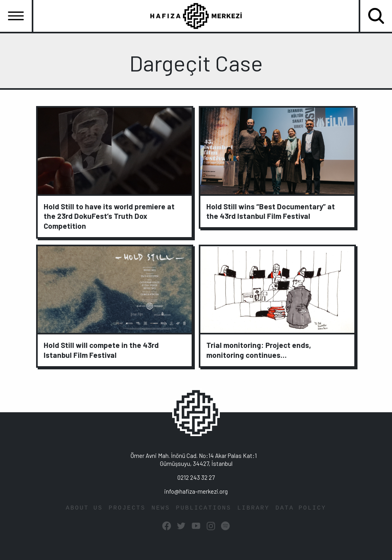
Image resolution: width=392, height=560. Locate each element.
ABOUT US (84, 508)
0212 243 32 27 (196, 477)
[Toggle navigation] (16, 16)
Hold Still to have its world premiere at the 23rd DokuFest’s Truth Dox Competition (109, 216)
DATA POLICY (301, 508)
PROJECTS (127, 508)
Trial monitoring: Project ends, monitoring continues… (259, 350)
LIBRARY (253, 508)
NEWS (161, 508)
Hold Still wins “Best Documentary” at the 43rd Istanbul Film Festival (271, 211)
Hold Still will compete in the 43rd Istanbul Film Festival (101, 350)
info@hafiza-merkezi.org (196, 491)
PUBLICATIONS (204, 508)
